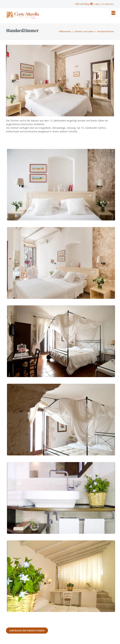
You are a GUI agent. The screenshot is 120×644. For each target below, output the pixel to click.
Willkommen (65, 31)
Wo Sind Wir (108, 4)
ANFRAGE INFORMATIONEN (27, 631)
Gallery (97, 4)
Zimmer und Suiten (84, 31)
